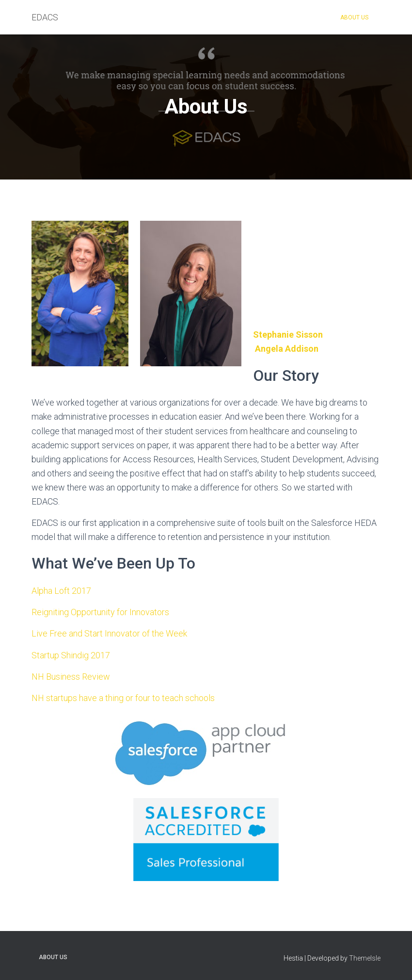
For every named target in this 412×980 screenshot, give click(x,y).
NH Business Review (71, 677)
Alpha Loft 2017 (61, 591)
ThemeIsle (365, 958)
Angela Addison (287, 349)
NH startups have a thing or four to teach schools (123, 698)
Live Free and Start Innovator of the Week (109, 633)
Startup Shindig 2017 (71, 655)
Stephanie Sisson (288, 335)
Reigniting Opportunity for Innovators (100, 612)
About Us (354, 17)
